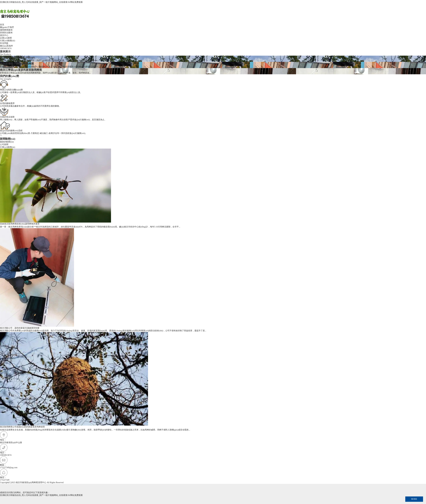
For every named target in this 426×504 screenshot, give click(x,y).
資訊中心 (4, 35)
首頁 (2, 25)
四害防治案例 (6, 33)
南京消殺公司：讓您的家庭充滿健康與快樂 (20, 328)
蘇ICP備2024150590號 (74, 482)
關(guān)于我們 (7, 27)
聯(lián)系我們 (6, 46)
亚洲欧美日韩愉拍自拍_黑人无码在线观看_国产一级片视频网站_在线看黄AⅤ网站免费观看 (41, 2)
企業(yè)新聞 (6, 38)
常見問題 (4, 43)
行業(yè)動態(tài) (8, 41)
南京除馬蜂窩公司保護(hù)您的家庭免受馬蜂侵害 (22, 427)
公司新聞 (4, 144)
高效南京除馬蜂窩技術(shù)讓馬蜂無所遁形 (20, 224)
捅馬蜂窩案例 (6, 30)
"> (213, 138)
